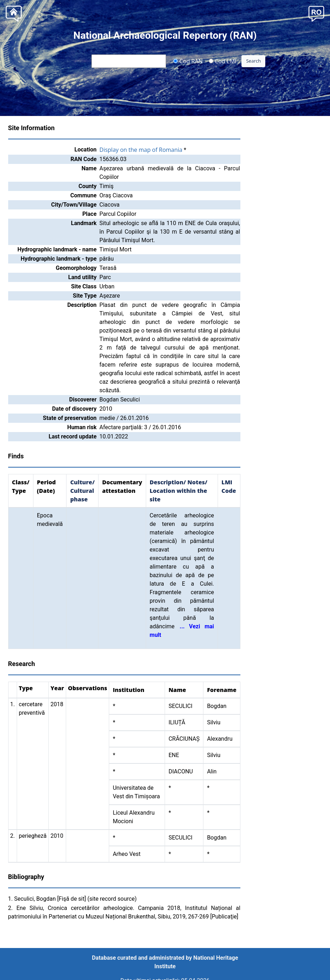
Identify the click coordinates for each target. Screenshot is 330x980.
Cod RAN (188, 61)
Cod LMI (223, 61)
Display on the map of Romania (141, 150)
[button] (316, 13)
